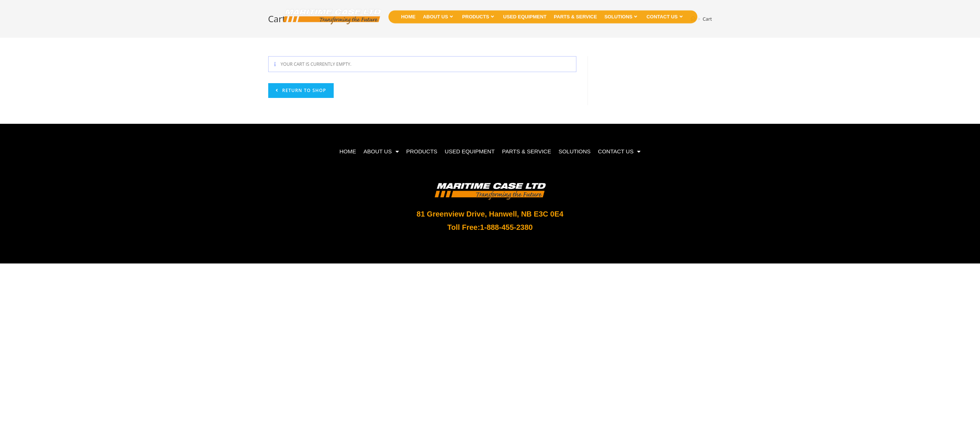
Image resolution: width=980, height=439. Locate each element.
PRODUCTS (478, 13)
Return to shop (304, 90)
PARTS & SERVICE (575, 13)
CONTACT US (664, 13)
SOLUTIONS (621, 13)
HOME (408, 13)
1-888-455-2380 (506, 227)
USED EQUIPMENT (525, 13)
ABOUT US (438, 13)
